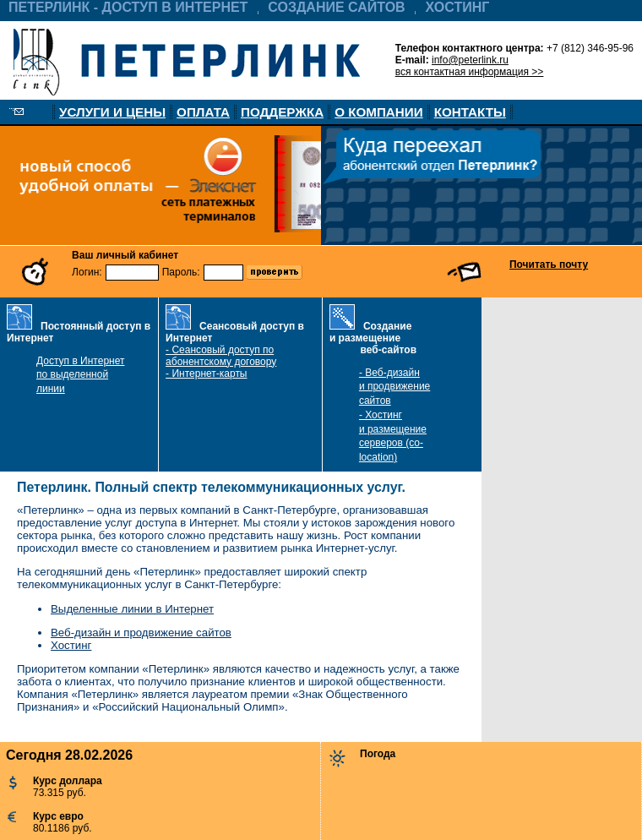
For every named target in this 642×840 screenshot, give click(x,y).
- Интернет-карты (206, 374)
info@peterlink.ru (470, 60)
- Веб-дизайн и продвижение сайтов (394, 387)
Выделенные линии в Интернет (132, 609)
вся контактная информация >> (470, 72)
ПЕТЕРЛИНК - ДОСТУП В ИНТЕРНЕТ (128, 7)
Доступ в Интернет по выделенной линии (80, 375)
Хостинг (71, 645)
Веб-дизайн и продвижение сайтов (141, 633)
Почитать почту (549, 265)
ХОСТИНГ (458, 7)
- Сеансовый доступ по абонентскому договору (221, 356)
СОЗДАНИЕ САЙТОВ (336, 7)
